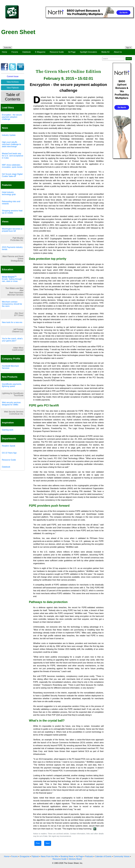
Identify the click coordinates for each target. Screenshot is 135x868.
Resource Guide (57, 52)
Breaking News (67, 856)
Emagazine (25, 856)
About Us (118, 52)
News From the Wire (50, 856)
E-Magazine (40, 52)
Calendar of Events (103, 856)
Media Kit (105, 52)
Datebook (27, 52)
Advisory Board (75, 859)
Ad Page (72, 52)
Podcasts (89, 856)
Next (48, 843)
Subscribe (8, 48)
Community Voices (122, 856)
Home (5, 52)
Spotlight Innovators (88, 52)
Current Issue (13, 76)
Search (129, 59)
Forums (15, 52)
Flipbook (35, 856)
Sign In (129, 48)
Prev (38, 843)
